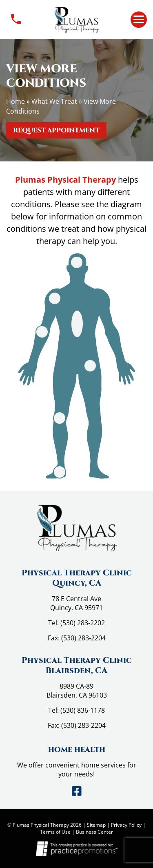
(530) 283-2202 (83, 623)
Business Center (94, 832)
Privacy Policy (126, 825)
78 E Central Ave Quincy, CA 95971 (76, 603)
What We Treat (54, 101)
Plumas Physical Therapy (65, 180)
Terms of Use (55, 832)
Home (16, 101)
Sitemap (96, 825)
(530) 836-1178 (83, 710)
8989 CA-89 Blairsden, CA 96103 (77, 691)
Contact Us (16, 20)
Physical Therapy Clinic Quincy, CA (77, 578)
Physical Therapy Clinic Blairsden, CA (77, 665)
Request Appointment (56, 130)
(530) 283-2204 (83, 638)
